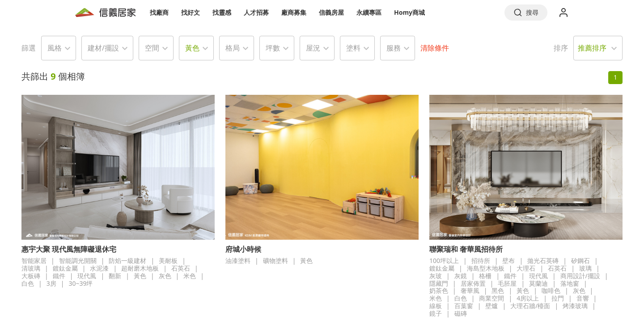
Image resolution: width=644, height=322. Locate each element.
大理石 (526, 268)
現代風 (87, 276)
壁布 (508, 261)
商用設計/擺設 (580, 276)
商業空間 (491, 298)
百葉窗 (464, 306)
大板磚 (31, 276)
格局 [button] (233, 48)
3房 (51, 283)
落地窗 (570, 283)
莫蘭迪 (538, 283)
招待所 (481, 261)
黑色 (498, 290)
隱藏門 (439, 283)
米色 (190, 276)
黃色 (140, 276)
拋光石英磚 (543, 261)
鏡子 (436, 313)
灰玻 (436, 276)
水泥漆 (99, 268)
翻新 (115, 276)
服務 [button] (394, 48)
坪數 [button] (273, 48)
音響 (583, 298)
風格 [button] (55, 48)
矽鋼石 (580, 261)
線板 (436, 306)
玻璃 (585, 268)
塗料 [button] (353, 48)
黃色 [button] (192, 48)
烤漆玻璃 (575, 306)
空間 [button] (152, 48)
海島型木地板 (486, 268)
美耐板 (168, 261)
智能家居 (34, 261)
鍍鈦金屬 (65, 268)
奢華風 (470, 290)
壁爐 (491, 306)
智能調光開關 (78, 261)
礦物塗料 (275, 261)
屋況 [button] (313, 48)
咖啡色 (551, 290)
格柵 (485, 276)
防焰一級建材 (127, 261)
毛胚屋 (507, 283)
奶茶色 (439, 290)
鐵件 (59, 276)
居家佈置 (473, 283)
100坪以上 (444, 261)
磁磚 (461, 313)
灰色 (165, 276)
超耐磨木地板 (140, 268)
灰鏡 (461, 276)
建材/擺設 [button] (103, 48)
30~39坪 (80, 283)
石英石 (181, 268)
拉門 (558, 298)
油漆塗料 (238, 261)
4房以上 (528, 298)
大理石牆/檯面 (530, 306)
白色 (28, 283)
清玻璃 (31, 268)
